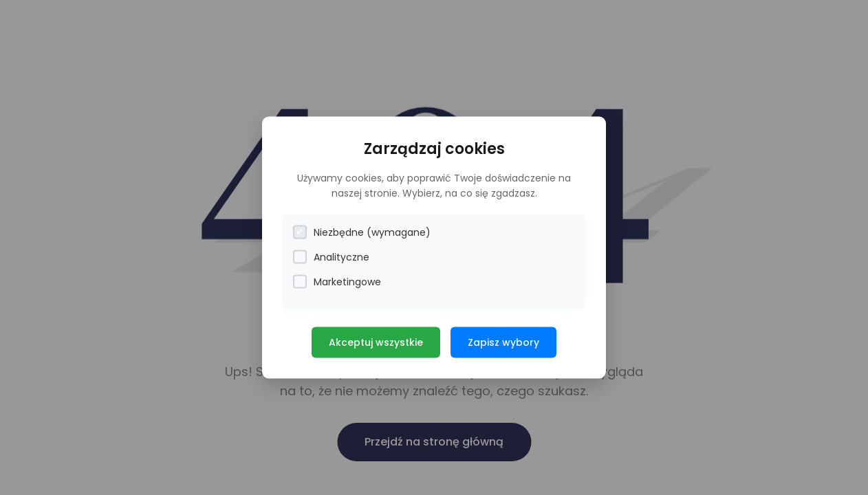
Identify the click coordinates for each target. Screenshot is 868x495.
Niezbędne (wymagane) (362, 232)
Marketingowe (337, 282)
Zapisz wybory (503, 342)
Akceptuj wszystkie (376, 342)
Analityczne (331, 257)
